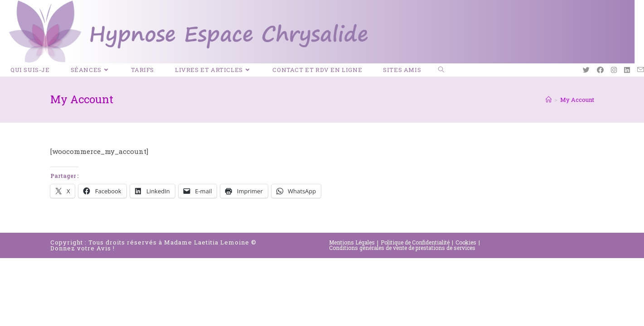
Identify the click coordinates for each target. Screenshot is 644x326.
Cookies (466, 242)
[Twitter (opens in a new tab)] (586, 70)
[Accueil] (549, 100)
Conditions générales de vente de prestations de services (402, 248)
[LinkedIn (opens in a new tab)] (627, 70)
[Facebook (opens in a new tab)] (600, 70)
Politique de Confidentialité (415, 242)
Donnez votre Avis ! (82, 248)
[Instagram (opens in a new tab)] (614, 70)
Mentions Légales (352, 242)
